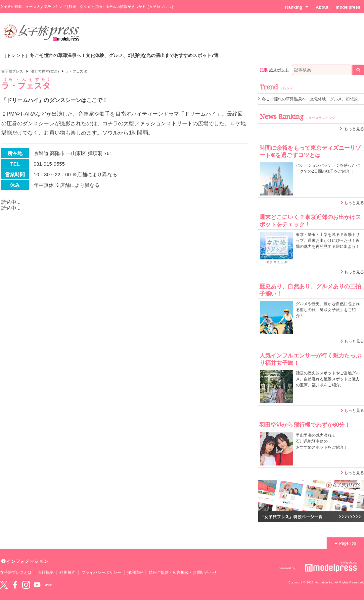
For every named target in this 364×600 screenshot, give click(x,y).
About (322, 7)
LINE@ (48, 585)
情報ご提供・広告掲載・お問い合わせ (183, 573)
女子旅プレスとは (16, 573)
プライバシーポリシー (101, 573)
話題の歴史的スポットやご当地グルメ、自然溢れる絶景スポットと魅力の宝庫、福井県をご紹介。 (328, 379)
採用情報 (135, 573)
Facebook (15, 585)
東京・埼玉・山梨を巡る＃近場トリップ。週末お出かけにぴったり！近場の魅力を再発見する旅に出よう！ (328, 241)
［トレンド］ (110, 55)
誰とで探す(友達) (45, 71)
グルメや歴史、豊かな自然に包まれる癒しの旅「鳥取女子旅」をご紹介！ (328, 310)
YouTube (37, 585)
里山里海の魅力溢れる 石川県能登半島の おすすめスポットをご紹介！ (322, 441)
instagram (26, 585)
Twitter (4, 585)
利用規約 (68, 573)
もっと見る (354, 129)
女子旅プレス (12, 71)
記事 (264, 70)
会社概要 (46, 573)
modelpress (348, 7)
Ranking (297, 7)
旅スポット (279, 70)
